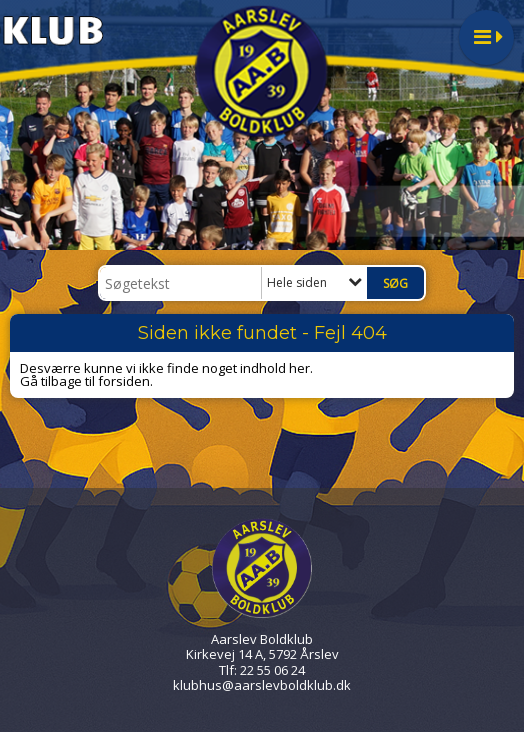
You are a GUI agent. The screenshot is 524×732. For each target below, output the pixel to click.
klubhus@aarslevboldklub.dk (262, 685)
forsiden (124, 381)
